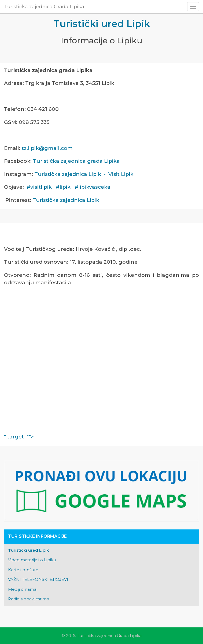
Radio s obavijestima (29, 599)
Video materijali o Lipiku (32, 560)
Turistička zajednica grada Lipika (76, 161)
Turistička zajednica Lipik (66, 200)
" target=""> (99, 437)
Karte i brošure (23, 570)
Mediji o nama (22, 589)
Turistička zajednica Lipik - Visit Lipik (84, 174)
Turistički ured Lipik (28, 550)
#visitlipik (39, 187)
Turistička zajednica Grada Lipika (44, 7)
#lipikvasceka (93, 187)
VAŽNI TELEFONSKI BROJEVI (38, 579)
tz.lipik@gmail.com (47, 148)
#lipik (63, 187)
